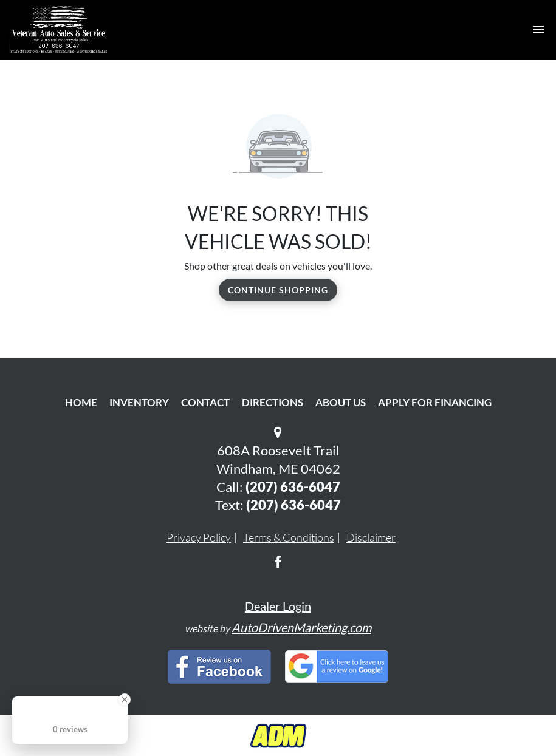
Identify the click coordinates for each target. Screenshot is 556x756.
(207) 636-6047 (293, 487)
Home (81, 402)
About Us (341, 402)
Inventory (139, 402)
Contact (205, 402)
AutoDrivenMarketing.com (301, 627)
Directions (273, 402)
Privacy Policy (199, 537)
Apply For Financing (435, 402)
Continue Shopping (278, 290)
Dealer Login (278, 606)
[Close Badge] (125, 700)
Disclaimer (371, 537)
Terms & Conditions (289, 537)
